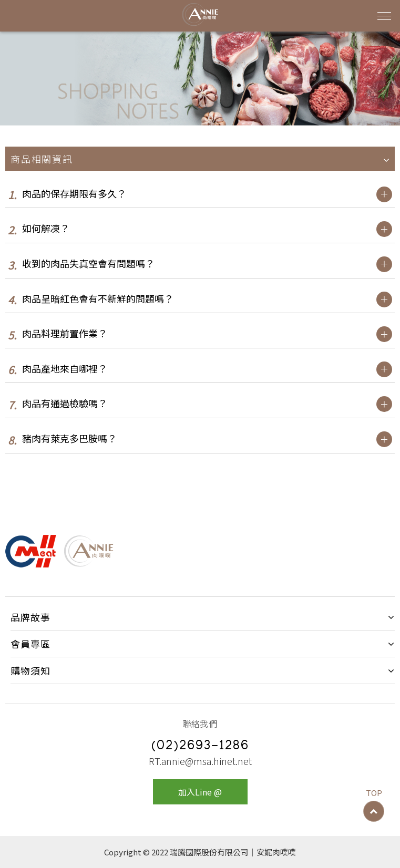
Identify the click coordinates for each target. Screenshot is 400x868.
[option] (200, 79)
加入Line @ (200, 792)
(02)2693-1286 (200, 747)
